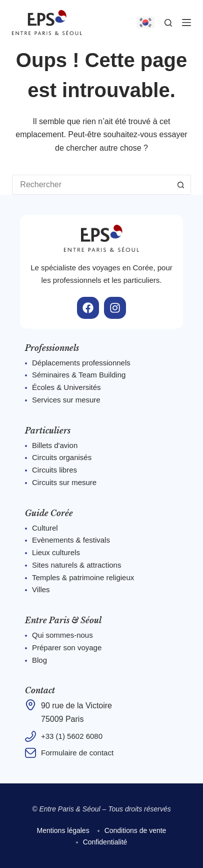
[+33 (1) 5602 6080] (30, 736)
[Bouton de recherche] (181, 185)
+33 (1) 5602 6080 (72, 736)
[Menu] (186, 23)
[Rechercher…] (91, 185)
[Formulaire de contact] (30, 753)
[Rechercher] (168, 23)
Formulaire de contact (77, 753)
